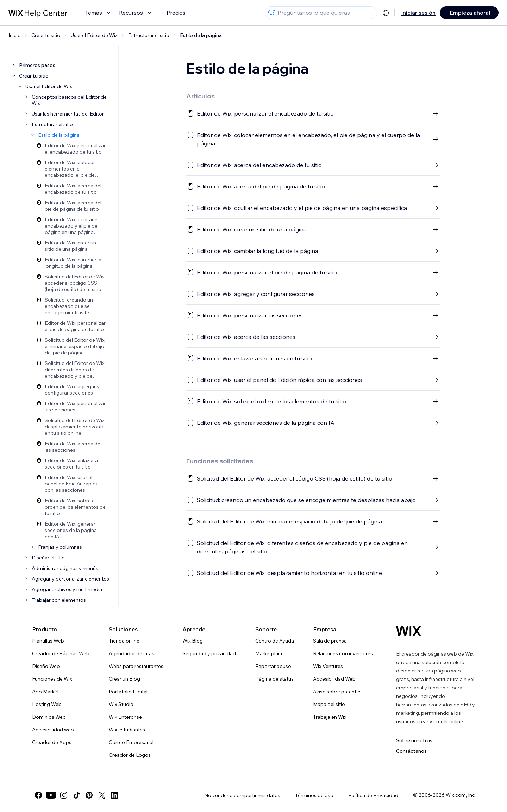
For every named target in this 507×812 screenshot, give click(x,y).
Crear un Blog (124, 679)
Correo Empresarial (131, 742)
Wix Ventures (328, 666)
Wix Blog (193, 641)
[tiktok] (76, 795)
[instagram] (64, 795)
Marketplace (270, 653)
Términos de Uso (314, 795)
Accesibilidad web (53, 730)
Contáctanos (411, 751)
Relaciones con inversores (343, 653)
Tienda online (124, 641)
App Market (45, 692)
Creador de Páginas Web (61, 653)
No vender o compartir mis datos (242, 795)
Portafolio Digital (128, 692)
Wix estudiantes (127, 730)
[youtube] (51, 795)
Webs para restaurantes (136, 666)
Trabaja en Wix (330, 717)
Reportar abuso (273, 666)
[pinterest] (89, 795)
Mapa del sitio (329, 704)
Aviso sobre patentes (337, 692)
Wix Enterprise (125, 717)
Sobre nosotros (414, 740)
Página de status (274, 679)
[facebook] (38, 795)
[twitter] (102, 795)
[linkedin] (114, 795)
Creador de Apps (52, 742)
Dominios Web (49, 717)
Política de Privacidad (373, 795)
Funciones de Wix (52, 679)
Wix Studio (121, 704)
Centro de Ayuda (275, 641)
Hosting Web (47, 704)
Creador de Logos (130, 755)
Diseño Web (46, 666)
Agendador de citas (132, 653)
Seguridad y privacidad (209, 653)
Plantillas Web (48, 641)
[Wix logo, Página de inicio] (409, 631)
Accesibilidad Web (334, 679)
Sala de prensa (330, 641)
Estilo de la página (201, 35)
